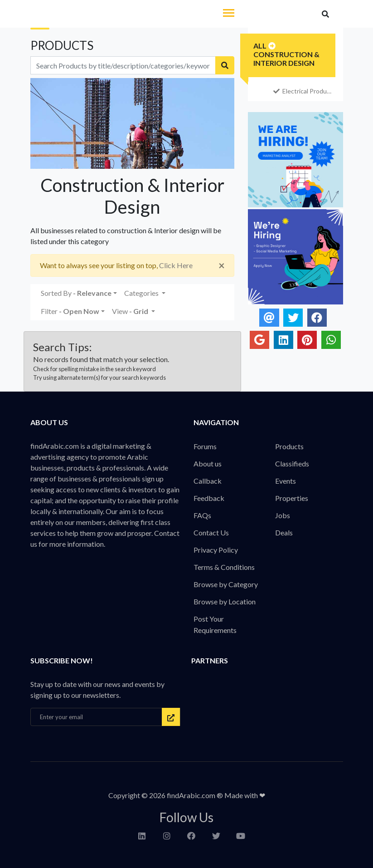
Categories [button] (142, 293)
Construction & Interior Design (286, 59)
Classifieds (292, 463)
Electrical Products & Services (303, 91)
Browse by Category (226, 584)
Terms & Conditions (224, 567)
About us (208, 463)
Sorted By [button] (76, 293)
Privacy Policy (216, 550)
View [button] (131, 311)
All (260, 46)
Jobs (283, 515)
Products (289, 446)
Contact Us (211, 532)
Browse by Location (225, 601)
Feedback (209, 498)
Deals (284, 532)
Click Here (176, 265)
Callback (208, 481)
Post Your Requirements (215, 624)
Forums (205, 446)
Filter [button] (70, 311)
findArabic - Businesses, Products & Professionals (91, 15)
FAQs (202, 515)
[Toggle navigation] (229, 14)
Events (286, 481)
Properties (292, 498)
